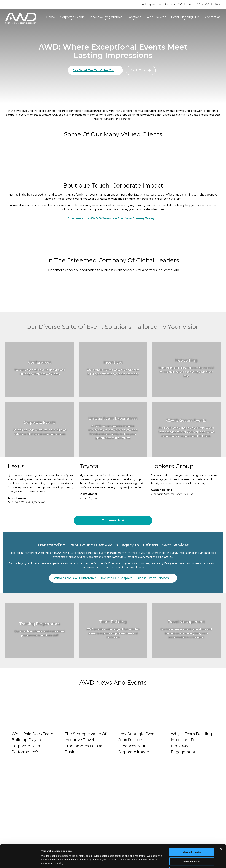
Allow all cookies (192, 829)
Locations (134, 17)
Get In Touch (139, 70)
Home (51, 17)
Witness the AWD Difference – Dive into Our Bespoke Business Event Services (111, 578)
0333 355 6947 (207, 4)
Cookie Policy (89, 790)
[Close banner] (221, 826)
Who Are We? (156, 17)
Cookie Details (89, 796)
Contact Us (213, 17)
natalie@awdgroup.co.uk (29, 791)
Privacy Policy (89, 785)
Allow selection (192, 839)
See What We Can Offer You (94, 70)
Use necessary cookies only (192, 848)
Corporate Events (72, 17)
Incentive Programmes (106, 17)
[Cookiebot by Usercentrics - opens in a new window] (20, 862)
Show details (165, 862)
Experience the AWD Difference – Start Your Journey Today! (111, 218)
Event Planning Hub (185, 17)
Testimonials (111, 520)
